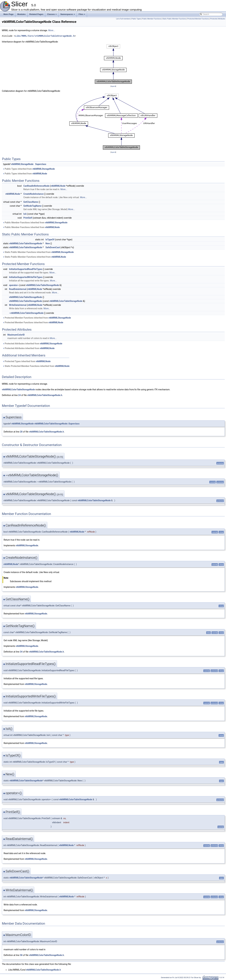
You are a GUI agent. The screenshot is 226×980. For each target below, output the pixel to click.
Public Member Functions (152, 19)
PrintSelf (28, 218)
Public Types (136, 19)
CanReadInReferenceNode (36, 186)
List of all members (123, 19)
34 (21, 652)
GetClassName (31, 202)
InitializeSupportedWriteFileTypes (26, 277)
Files (82, 15)
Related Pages (36, 14)
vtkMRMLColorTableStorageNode (26, 243)
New (48, 243)
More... (52, 30)
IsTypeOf (50, 240)
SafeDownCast (53, 247)
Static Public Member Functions (174, 19)
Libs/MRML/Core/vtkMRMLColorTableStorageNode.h (45, 36)
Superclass (41, 164)
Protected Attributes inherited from (32, 344)
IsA (25, 214)
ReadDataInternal (18, 289)
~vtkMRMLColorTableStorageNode (26, 313)
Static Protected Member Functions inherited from (36, 366)
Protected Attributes (218, 19)
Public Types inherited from (29, 169)
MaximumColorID (16, 335)
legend (113, 86)
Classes (52, 15)
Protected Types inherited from (27, 361)
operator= (14, 285)
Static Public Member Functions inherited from (38, 252)
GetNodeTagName (32, 206)
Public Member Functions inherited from (35, 223)
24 (19, 395)
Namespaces (68, 15)
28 (21, 432)
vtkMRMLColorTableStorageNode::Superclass (57, 424)
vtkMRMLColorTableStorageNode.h (45, 395)
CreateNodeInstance (34, 194)
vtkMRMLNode (40, 174)
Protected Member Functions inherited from (37, 318)
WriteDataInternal (18, 305)
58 (21, 955)
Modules (21, 14)
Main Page (8, 14)
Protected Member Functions (198, 19)
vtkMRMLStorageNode (22, 164)
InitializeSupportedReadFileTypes (26, 269)
